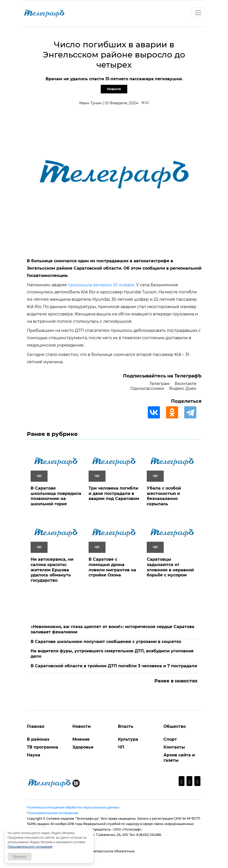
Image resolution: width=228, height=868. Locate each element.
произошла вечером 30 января (101, 285)
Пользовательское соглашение (53, 813)
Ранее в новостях (176, 681)
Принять (20, 857)
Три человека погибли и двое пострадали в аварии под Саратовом (114, 493)
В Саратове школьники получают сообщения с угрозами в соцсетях (106, 642)
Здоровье (83, 747)
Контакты (174, 747)
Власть (126, 726)
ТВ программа (43, 747)
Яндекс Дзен (183, 388)
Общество (175, 726)
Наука (34, 755)
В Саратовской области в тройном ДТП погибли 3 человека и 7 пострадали (114, 666)
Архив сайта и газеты (179, 758)
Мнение (81, 739)
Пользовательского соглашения (30, 847)
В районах (38, 739)
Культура (128, 739)
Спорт (170, 739)
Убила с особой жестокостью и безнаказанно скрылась (164, 496)
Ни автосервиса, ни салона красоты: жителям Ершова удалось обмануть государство (52, 570)
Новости (114, 89)
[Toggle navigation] (198, 13)
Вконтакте (185, 384)
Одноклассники (147, 388)
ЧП (121, 747)
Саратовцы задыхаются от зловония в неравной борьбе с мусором (170, 567)
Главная (36, 726)
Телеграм (160, 384)
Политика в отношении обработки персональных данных (73, 807)
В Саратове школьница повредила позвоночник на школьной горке (56, 496)
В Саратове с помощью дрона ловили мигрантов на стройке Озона (112, 567)
